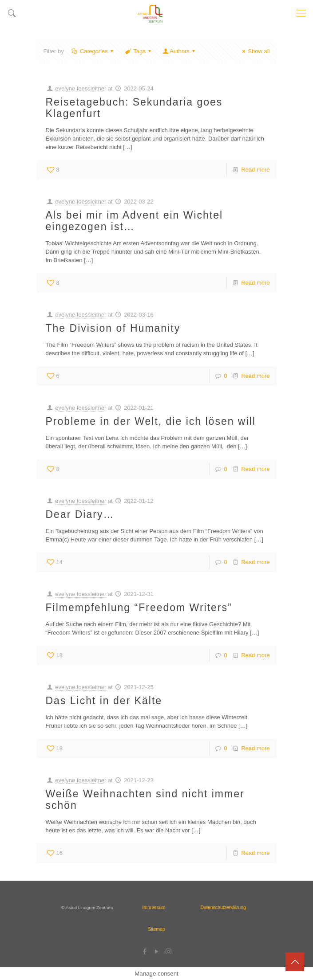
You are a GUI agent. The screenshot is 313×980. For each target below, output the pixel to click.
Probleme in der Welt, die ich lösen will (151, 421)
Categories (93, 51)
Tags (139, 51)
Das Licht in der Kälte (104, 701)
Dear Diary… (80, 514)
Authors (180, 51)
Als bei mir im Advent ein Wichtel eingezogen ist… (135, 221)
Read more (255, 170)
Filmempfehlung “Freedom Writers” (139, 608)
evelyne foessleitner (81, 88)
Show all (255, 51)
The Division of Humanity (113, 328)
